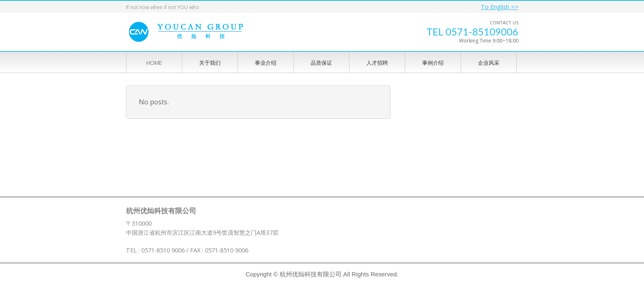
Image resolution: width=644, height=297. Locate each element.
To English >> (500, 7)
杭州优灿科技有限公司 (311, 274)
